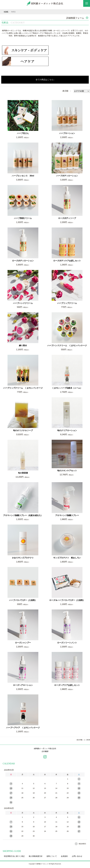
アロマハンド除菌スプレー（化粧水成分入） (23, 515)
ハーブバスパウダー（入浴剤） (23, 600)
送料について (52, 857)
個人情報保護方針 (36, 857)
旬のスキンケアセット (67, 471)
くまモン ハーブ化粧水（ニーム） (67, 388)
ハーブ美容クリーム (23, 218)
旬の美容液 (23, 473)
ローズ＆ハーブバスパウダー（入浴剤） (67, 600)
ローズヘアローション (23, 685)
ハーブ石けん (23, 133)
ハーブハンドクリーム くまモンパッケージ (67, 345)
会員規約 (64, 857)
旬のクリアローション (67, 430)
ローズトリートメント (67, 643)
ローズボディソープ (67, 218)
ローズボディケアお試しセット (67, 261)
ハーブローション (67, 133)
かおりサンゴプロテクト (23, 558)
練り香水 (23, 345)
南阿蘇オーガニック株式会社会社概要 (45, 751)
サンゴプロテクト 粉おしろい (67, 558)
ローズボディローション (23, 261)
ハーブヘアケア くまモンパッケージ (23, 728)
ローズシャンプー (23, 643)
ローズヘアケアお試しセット (67, 685)
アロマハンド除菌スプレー (67, 515)
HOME (6, 12)
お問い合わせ (77, 857)
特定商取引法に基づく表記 (14, 857)
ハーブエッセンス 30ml (23, 176)
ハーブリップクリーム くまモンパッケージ (23, 388)
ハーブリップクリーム (67, 303)
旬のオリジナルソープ (23, 430)
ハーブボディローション (67, 176)
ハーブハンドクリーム (23, 303)
